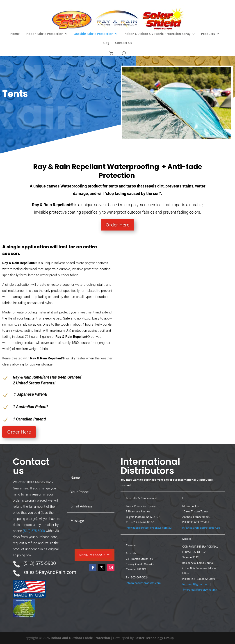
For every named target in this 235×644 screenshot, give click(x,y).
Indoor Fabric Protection (44, 34)
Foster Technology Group (154, 638)
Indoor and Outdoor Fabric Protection (80, 638)
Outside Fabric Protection (94, 34)
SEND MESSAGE (92, 555)
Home (15, 34)
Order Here (117, 225)
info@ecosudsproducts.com (143, 583)
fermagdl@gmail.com (196, 584)
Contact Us (124, 43)
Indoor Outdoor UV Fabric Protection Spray (157, 34)
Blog (106, 43)
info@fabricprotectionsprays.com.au (149, 528)
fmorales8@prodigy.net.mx (200, 590)
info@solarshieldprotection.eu (201, 528)
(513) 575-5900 (34, 531)
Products (208, 34)
